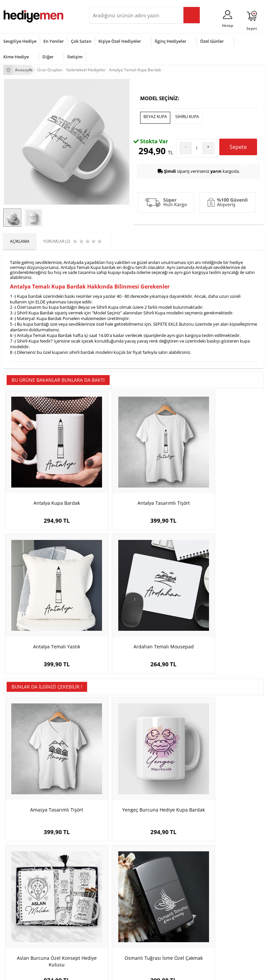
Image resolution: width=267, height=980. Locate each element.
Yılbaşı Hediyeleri (19, 915)
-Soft (99, 972)
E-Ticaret (113, 972)
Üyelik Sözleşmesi (20, 825)
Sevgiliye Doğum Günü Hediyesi (211, 835)
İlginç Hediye (104, 945)
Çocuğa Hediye (106, 915)
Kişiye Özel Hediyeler (120, 41)
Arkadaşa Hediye (108, 935)
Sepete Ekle (238, 255)
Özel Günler (212, 41)
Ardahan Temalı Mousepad (231, 564)
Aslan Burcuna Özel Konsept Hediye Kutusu (166, 693)
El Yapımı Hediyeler (110, 845)
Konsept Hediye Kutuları (203, 815)
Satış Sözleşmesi (19, 835)
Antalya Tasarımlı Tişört (101, 564)
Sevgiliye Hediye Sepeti (203, 825)
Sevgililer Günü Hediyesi (26, 895)
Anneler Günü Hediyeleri (26, 925)
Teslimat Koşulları (20, 815)
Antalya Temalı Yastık (166, 561)
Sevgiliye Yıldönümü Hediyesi (208, 864)
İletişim (75, 57)
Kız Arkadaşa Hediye (111, 835)
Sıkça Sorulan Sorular (23, 864)
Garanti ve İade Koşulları (26, 845)
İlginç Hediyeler (171, 41)
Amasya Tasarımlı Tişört (36, 690)
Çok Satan (81, 41)
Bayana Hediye (106, 905)
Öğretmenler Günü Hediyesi (29, 935)
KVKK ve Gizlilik (17, 854)
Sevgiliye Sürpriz (108, 854)
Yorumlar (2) (251, 135)
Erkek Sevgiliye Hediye (202, 845)
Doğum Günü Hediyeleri (26, 905)
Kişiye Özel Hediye (109, 815)
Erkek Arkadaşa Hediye (114, 825)
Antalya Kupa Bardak (36, 561)
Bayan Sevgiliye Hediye (203, 854)
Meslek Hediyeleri (109, 864)
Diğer (48, 57)
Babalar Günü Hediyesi (25, 945)
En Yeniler (54, 41)
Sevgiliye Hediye (20, 41)
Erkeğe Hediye (106, 895)
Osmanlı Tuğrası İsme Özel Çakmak (231, 690)
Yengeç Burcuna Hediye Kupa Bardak (101, 690)
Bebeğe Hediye (107, 925)
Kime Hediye (16, 57)
